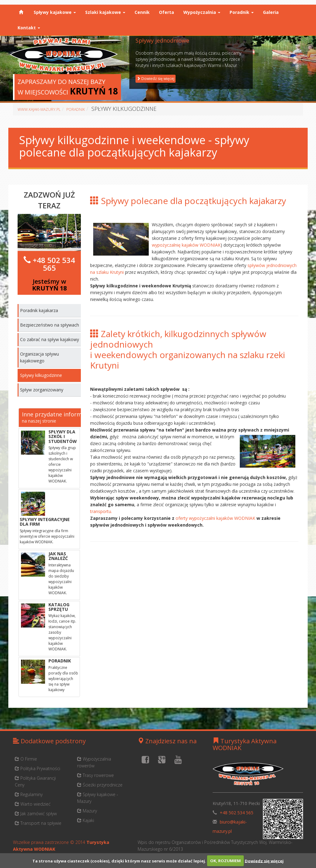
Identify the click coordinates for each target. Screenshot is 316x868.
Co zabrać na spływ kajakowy (50, 339)
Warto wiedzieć (33, 804)
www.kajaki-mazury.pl (39, 109)
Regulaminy (29, 794)
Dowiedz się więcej (264, 861)
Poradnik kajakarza (39, 310)
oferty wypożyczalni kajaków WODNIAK (216, 518)
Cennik (142, 12)
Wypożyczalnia (202, 12)
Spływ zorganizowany (42, 390)
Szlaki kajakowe (105, 12)
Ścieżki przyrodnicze (100, 785)
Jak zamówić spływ (36, 814)
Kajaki (86, 820)
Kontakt (29, 28)
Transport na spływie (38, 823)
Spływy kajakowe (55, 12)
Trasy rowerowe (96, 775)
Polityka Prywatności (37, 768)
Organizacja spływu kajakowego (39, 357)
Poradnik (242, 12)
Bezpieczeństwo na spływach (50, 325)
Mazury (87, 811)
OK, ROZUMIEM (225, 861)
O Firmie (26, 759)
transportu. (101, 511)
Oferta (166, 12)
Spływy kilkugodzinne (41, 375)
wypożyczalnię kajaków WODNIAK (186, 245)
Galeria (271, 12)
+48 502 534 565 (54, 264)
